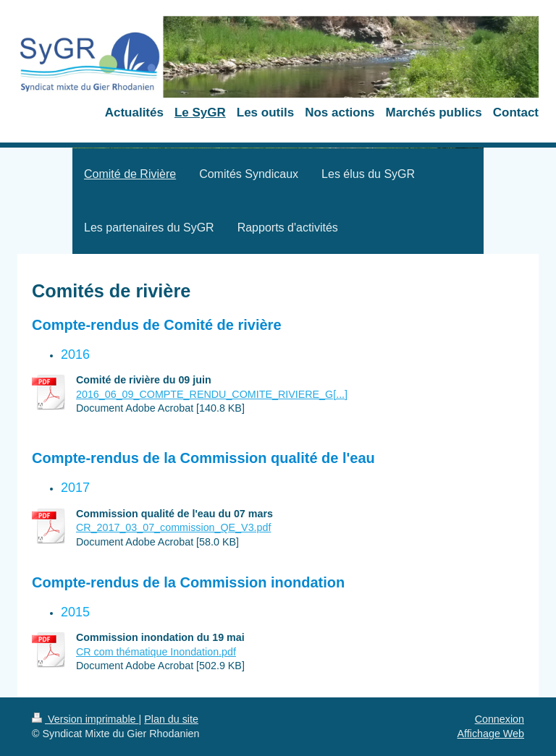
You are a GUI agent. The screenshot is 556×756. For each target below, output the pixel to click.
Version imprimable (85, 719)
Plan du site (171, 719)
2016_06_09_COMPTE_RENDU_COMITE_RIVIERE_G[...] (212, 394)
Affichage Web (491, 734)
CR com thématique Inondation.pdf (156, 652)
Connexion (500, 719)
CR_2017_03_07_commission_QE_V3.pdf (173, 527)
